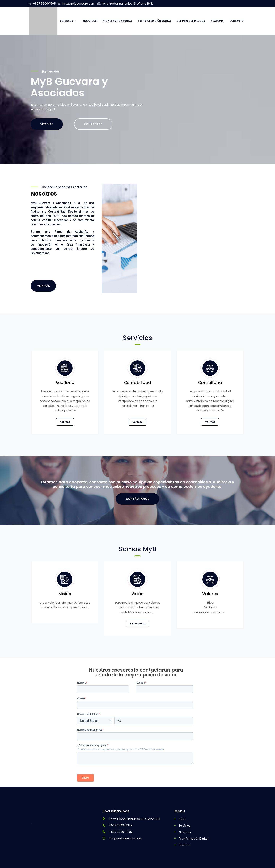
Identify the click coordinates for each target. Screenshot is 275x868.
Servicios (68, 21)
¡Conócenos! (138, 624)
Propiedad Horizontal (117, 21)
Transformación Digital (154, 21)
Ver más (47, 124)
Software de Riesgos (191, 21)
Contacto (236, 21)
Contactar (93, 124)
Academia (217, 21)
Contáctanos (138, 499)
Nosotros (90, 21)
